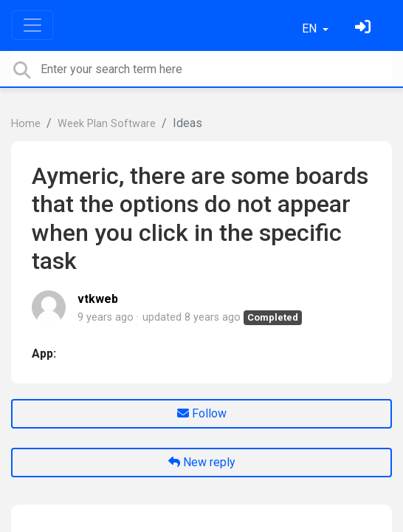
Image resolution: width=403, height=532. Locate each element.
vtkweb (98, 299)
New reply (202, 462)
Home (26, 124)
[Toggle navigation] (32, 25)
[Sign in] (365, 28)
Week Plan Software (107, 124)
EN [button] (311, 28)
